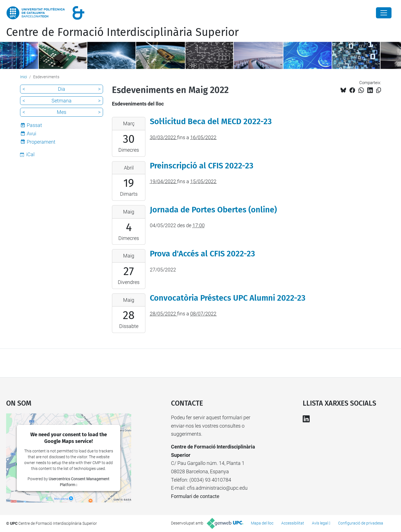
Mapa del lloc (262, 523)
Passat (34, 125)
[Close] (384, 13)
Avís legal (320, 523)
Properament (41, 142)
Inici (24, 77)
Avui (31, 133)
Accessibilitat (293, 523)
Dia (62, 89)
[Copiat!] (379, 90)
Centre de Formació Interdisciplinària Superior (122, 32)
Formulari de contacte (195, 496)
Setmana (62, 101)
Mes (62, 112)
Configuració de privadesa (361, 523)
